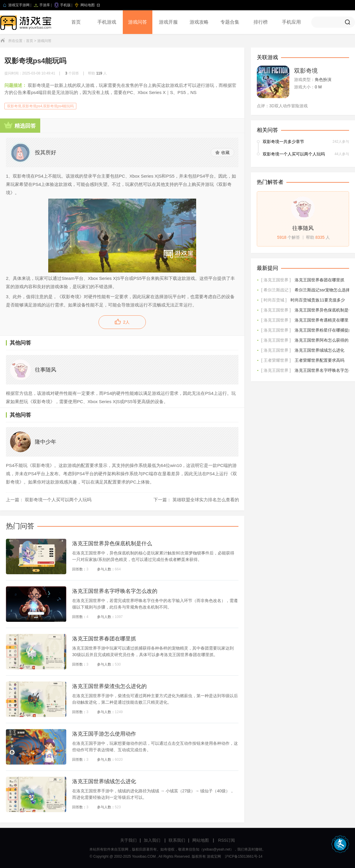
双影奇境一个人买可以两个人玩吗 (294, 154)
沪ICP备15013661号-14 (244, 856)
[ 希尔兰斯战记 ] (276, 290)
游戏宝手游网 (19, 5)
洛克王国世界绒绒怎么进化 (319, 350)
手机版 (65, 5)
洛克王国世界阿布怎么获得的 (322, 340)
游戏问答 (138, 22)
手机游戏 (107, 22)
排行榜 (261, 22)
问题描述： (16, 85)
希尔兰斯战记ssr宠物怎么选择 (322, 290)
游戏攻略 (199, 22)
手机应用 (291, 22)
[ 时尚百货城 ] (274, 300)
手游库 (45, 5)
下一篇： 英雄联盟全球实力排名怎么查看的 (196, 500)
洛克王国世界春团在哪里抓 (319, 280)
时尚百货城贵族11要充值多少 (318, 300)
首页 (76, 22)
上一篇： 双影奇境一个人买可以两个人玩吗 (49, 500)
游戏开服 (168, 22)
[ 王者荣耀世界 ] (276, 360)
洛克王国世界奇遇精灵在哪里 (322, 320)
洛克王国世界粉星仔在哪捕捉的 (324, 330)
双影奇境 (306, 71)
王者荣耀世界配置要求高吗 (319, 360)
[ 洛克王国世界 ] (276, 280)
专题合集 (230, 22)
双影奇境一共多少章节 (283, 142)
